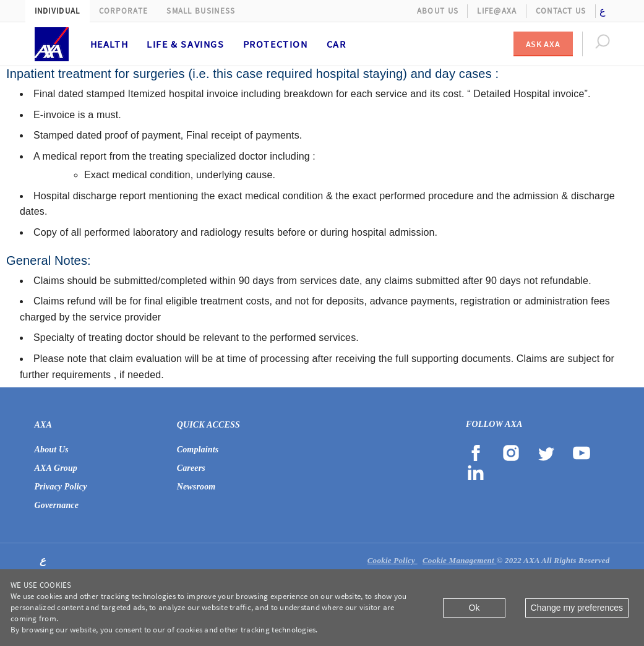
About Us (438, 11)
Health (109, 44)
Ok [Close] (474, 608)
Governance (57, 505)
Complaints (198, 450)
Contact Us (561, 11)
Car (337, 44)
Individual (58, 11)
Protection (276, 44)
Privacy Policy (61, 487)
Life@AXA (497, 11)
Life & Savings (185, 44)
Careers (191, 468)
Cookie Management (460, 560)
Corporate (124, 11)
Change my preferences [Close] (577, 608)
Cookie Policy (393, 560)
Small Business (201, 11)
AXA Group (56, 468)
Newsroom (196, 487)
